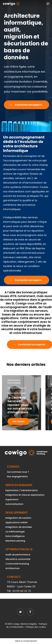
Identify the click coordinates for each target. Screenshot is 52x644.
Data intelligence (15, 536)
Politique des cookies (36, 627)
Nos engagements (17, 476)
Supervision (12, 499)
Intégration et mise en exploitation (25, 495)
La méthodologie (15, 532)
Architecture (12, 568)
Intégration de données (19, 527)
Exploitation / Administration (22, 490)
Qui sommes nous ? (18, 472)
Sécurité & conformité (18, 559)
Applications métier (17, 522)
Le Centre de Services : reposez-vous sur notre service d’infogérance (20, 405)
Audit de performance (18, 555)
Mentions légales (29, 624)
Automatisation (14, 504)
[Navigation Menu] (48, 4)
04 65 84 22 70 (22, 591)
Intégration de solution (18, 518)
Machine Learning (15, 541)
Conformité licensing (17, 564)
